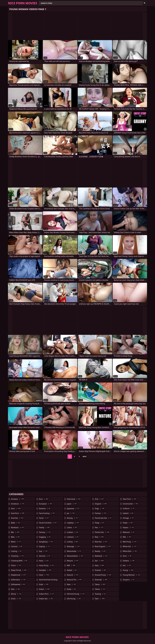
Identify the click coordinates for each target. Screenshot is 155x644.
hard (44, 575)
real (99, 537)
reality (100, 551)
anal (16, 508)
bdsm (16, 542)
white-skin (130, 551)
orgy (100, 508)
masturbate (74, 551)
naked (72, 570)
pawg (100, 523)
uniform (129, 508)
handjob (45, 570)
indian (44, 589)
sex (100, 561)
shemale (101, 580)
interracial (74, 499)
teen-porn (130, 499)
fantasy (45, 532)
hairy (44, 561)
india (44, 584)
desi (16, 589)
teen (100, 599)
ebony (16, 594)
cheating (17, 556)
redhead (101, 556)
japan (72, 504)
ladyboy (73, 523)
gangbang (46, 542)
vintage (128, 518)
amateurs (18, 504)
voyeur (128, 527)
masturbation (75, 556)
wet (127, 537)
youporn (129, 580)
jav (71, 513)
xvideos (129, 561)
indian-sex (46, 599)
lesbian (73, 532)
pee (99, 527)
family (44, 527)
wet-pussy (130, 542)
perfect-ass (102, 532)
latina (72, 527)
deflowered (18, 584)
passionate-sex (103, 518)
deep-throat (19, 570)
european (46, 504)
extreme (45, 508)
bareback (18, 527)
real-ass (101, 542)
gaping (45, 546)
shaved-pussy (103, 575)
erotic (16, 599)
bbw (16, 537)
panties (101, 513)
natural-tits (74, 580)
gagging (45, 537)
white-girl (130, 546)
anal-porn (18, 513)
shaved (101, 570)
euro (44, 499)
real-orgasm (103, 546)
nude (72, 589)
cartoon (17, 546)
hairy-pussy (47, 565)
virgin (128, 523)
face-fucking (47, 513)
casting (17, 551)
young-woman (132, 575)
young (128, 570)
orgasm (101, 504)
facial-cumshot (48, 523)
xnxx (127, 556)
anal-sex (17, 518)
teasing (100, 594)
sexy (100, 565)
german (45, 556)
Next (85, 456)
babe (16, 523)
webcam (129, 532)
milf (71, 565)
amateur (18, 499)
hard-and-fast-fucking (48, 580)
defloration (18, 580)
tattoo (100, 589)
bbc (15, 532)
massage (73, 546)
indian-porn (47, 594)
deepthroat (19, 575)
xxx (127, 565)
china (16, 565)
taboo (100, 584)
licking (73, 542)
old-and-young (76, 594)
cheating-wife (19, 561)
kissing (73, 518)
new (72, 584)
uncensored (130, 504)
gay (43, 551)
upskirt (128, 513)
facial (44, 518)
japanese (73, 508)
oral (99, 499)
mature (73, 561)
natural (73, 575)
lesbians (73, 537)
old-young (74, 599)
